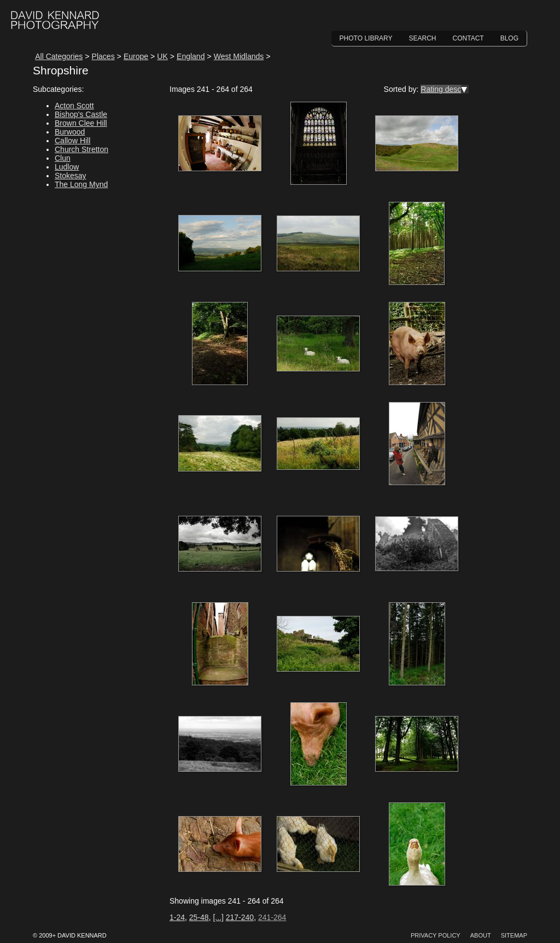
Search (423, 38)
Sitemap (514, 935)
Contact (468, 38)
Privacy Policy (436, 935)
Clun (63, 158)
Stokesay (71, 176)
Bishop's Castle (81, 114)
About (481, 935)
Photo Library (366, 38)
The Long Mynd (81, 184)
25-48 (199, 917)
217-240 (240, 917)
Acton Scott (74, 106)
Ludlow (67, 167)
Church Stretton (81, 149)
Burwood (70, 132)
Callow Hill (72, 141)
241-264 (272, 917)
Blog (509, 38)
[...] (218, 917)
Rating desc (441, 89)
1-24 (177, 917)
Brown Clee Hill (81, 123)
